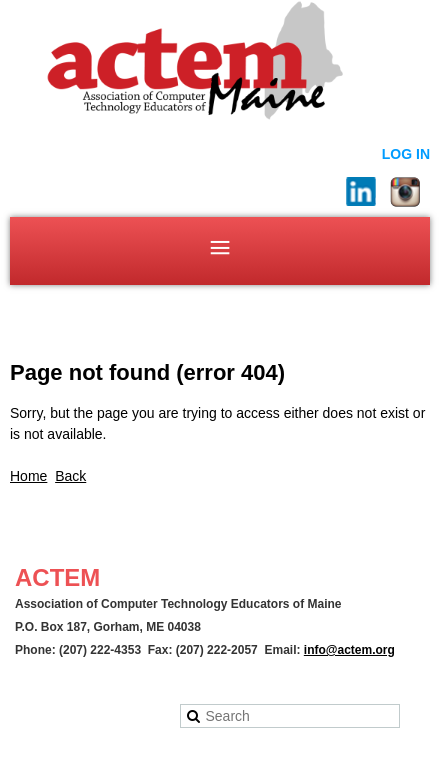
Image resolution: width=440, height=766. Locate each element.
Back (70, 476)
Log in (406, 154)
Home (28, 476)
